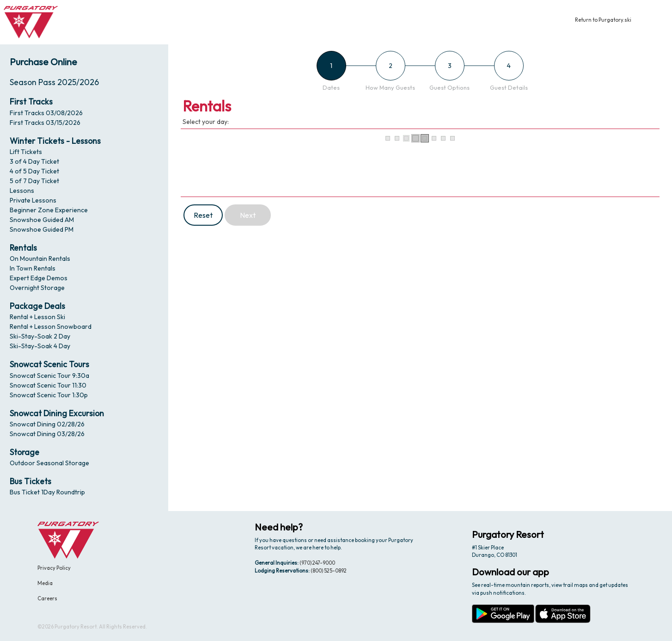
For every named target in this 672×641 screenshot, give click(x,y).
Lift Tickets (26, 152)
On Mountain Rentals (40, 259)
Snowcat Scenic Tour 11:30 (48, 385)
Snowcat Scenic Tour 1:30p (49, 395)
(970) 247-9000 (317, 563)
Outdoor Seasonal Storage (49, 463)
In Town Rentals (33, 268)
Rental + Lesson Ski (37, 317)
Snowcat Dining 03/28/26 (47, 434)
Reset (203, 215)
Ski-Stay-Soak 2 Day (40, 336)
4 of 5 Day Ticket (34, 171)
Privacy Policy (54, 568)
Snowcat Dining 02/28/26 (47, 424)
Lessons (22, 191)
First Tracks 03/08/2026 (46, 113)
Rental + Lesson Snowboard (51, 327)
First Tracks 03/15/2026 (45, 123)
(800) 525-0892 (329, 571)
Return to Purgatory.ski (603, 20)
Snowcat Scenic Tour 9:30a (49, 376)
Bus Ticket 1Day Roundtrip (47, 492)
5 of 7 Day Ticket (34, 181)
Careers (47, 598)
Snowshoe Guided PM (42, 229)
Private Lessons (33, 200)
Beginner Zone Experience (49, 210)
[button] (657, 22)
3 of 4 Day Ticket (34, 161)
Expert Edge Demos (39, 278)
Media (45, 583)
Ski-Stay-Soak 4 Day (40, 346)
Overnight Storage (37, 288)
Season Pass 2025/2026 (54, 82)
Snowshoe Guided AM (42, 220)
